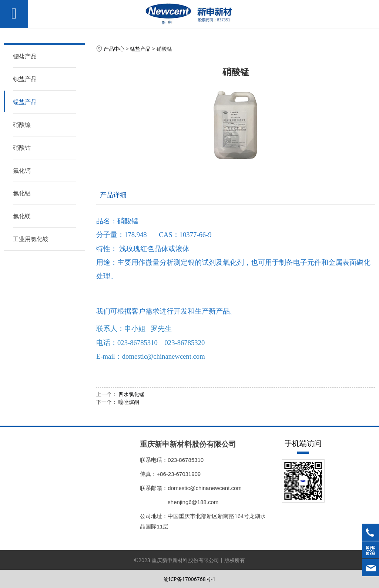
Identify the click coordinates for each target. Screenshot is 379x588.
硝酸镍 (22, 125)
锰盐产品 (25, 102)
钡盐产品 (25, 79)
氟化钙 (22, 170)
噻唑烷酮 (129, 402)
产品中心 (114, 49)
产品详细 (113, 195)
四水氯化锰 (131, 394)
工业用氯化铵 (31, 239)
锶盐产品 (25, 56)
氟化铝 (22, 193)
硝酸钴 (22, 148)
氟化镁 (22, 216)
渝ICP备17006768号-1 (190, 579)
